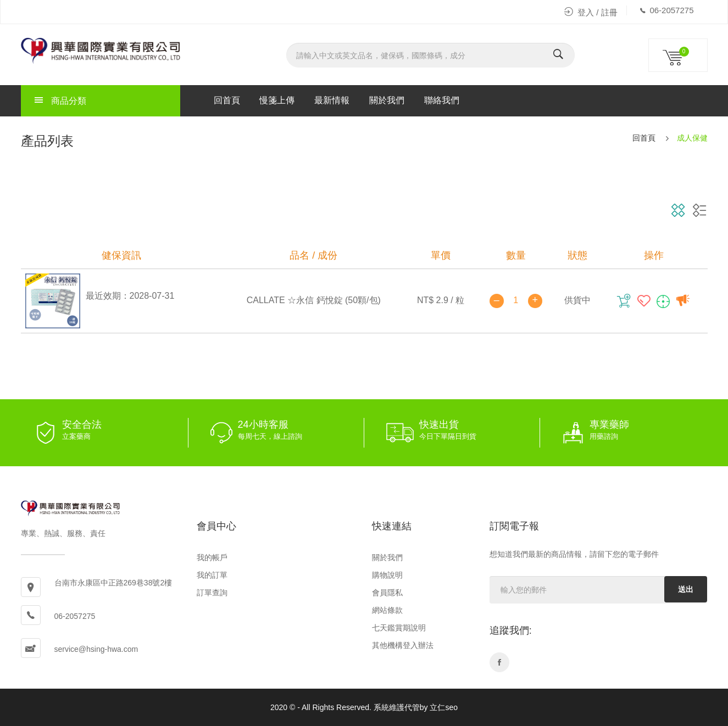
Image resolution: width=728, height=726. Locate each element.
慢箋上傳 (277, 100)
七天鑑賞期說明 (399, 628)
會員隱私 (387, 593)
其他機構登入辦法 (403, 645)
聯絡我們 (442, 100)
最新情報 (332, 100)
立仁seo (444, 707)
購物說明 (387, 575)
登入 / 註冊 (591, 12)
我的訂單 (212, 575)
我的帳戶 (212, 557)
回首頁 (227, 100)
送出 (686, 589)
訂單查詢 (212, 593)
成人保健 (692, 138)
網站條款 (387, 610)
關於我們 (387, 100)
